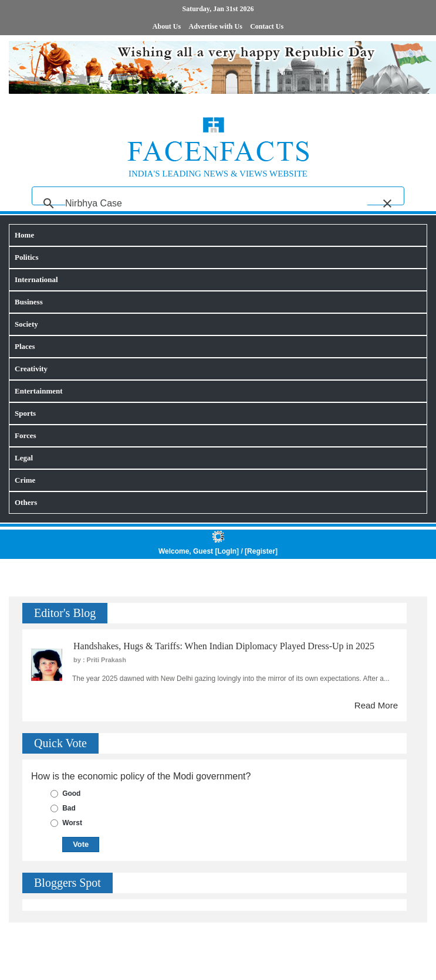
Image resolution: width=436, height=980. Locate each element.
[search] (216, 204)
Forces (26, 435)
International (36, 279)
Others (26, 502)
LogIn (227, 551)
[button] (387, 204)
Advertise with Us (216, 26)
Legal (24, 458)
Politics (26, 257)
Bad (69, 808)
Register (261, 551)
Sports (25, 413)
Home (24, 235)
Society (26, 324)
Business (29, 302)
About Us (167, 26)
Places (25, 346)
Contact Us (267, 26)
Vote (81, 844)
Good (71, 794)
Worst (72, 823)
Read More (376, 705)
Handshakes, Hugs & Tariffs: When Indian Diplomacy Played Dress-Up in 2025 (224, 646)
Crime (25, 480)
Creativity (31, 369)
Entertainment (39, 391)
